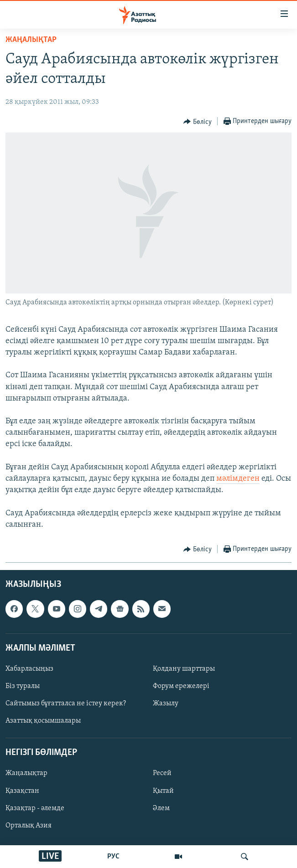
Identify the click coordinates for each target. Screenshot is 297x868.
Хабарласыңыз (29, 669)
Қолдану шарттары (184, 669)
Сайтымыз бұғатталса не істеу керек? (66, 704)
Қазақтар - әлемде (35, 808)
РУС (113, 857)
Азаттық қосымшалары (43, 721)
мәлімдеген (238, 479)
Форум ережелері (181, 686)
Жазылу (166, 704)
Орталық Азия (29, 826)
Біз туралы (23, 686)
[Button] (198, 122)
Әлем (161, 808)
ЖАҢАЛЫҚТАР (31, 40)
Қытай (163, 791)
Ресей (162, 774)
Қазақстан (22, 791)
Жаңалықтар (26, 774)
